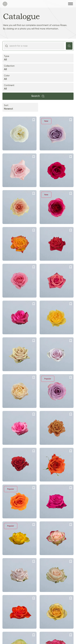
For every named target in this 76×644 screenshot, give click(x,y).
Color (38, 78)
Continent (38, 87)
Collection (38, 68)
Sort (20, 108)
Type (38, 58)
